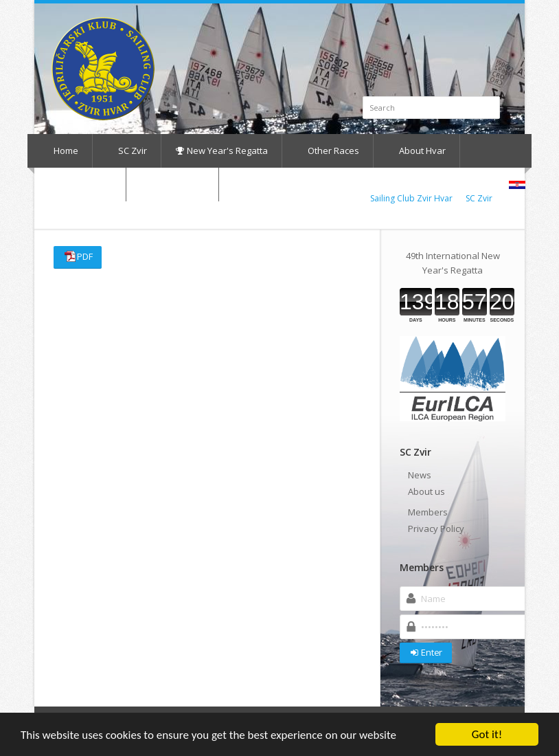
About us (426, 491)
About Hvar (416, 151)
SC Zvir (126, 151)
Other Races (327, 151)
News (420, 475)
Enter (425, 652)
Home (59, 151)
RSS (498, 25)
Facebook (482, 25)
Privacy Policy (436, 529)
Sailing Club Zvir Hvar (411, 198)
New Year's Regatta (221, 151)
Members (428, 512)
